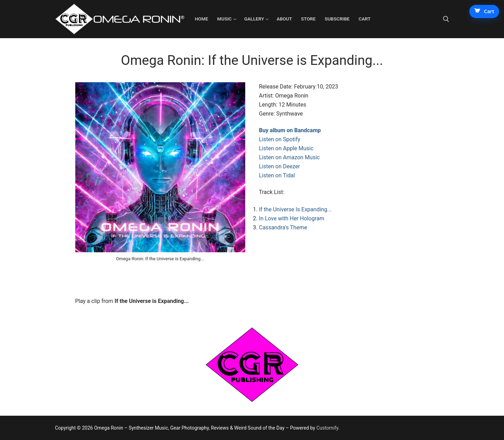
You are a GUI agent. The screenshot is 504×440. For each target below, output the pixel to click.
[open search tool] (446, 19)
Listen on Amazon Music (289, 157)
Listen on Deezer (280, 166)
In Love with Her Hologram (292, 218)
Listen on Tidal (277, 175)
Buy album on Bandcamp (290, 130)
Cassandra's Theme (283, 227)
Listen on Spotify (280, 139)
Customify (327, 428)
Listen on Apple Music (286, 148)
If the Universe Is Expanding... (295, 209)
